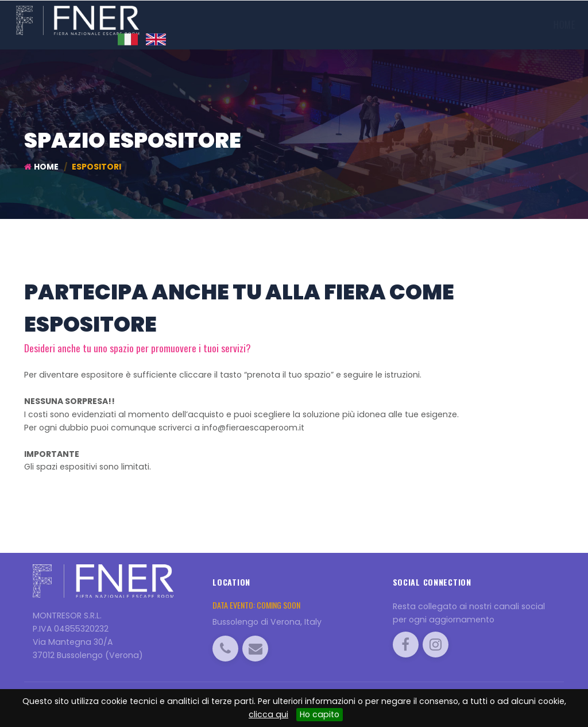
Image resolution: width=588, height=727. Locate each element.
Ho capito (320, 714)
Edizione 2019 (259, 25)
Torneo (440, 25)
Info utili (488, 25)
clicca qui (268, 714)
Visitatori (391, 25)
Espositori (330, 25)
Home (204, 25)
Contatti (538, 25)
